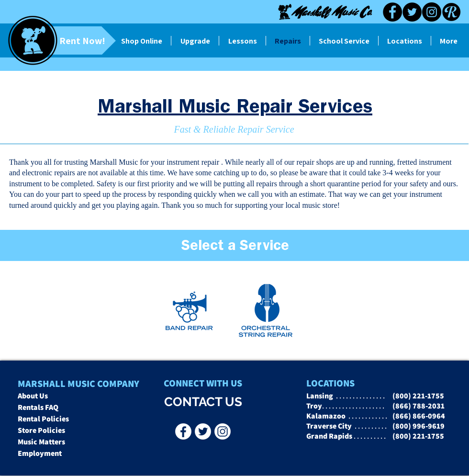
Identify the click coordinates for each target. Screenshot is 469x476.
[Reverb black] (451, 12)
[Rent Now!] (66, 40)
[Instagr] (223, 431)
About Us (33, 396)
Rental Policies (43, 419)
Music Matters (41, 442)
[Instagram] (432, 12)
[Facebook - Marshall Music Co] (183, 431)
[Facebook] (392, 12)
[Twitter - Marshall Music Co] (203, 431)
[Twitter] (412, 12)
